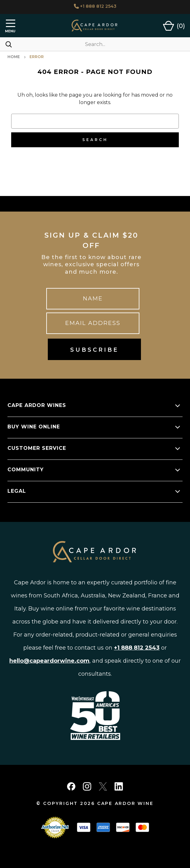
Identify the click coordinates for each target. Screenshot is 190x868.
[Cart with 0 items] (174, 26)
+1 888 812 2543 (95, 6)
